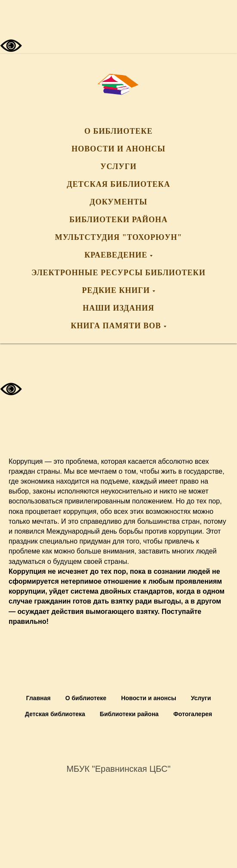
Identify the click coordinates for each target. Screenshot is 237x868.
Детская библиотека (118, 184)
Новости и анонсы (118, 149)
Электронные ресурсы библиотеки (118, 273)
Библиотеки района (118, 220)
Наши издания (118, 308)
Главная (38, 698)
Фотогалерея (193, 714)
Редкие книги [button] (116, 290)
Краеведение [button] (116, 255)
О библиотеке (118, 131)
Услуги (118, 167)
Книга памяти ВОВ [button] (116, 326)
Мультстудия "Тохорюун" (119, 237)
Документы (118, 202)
